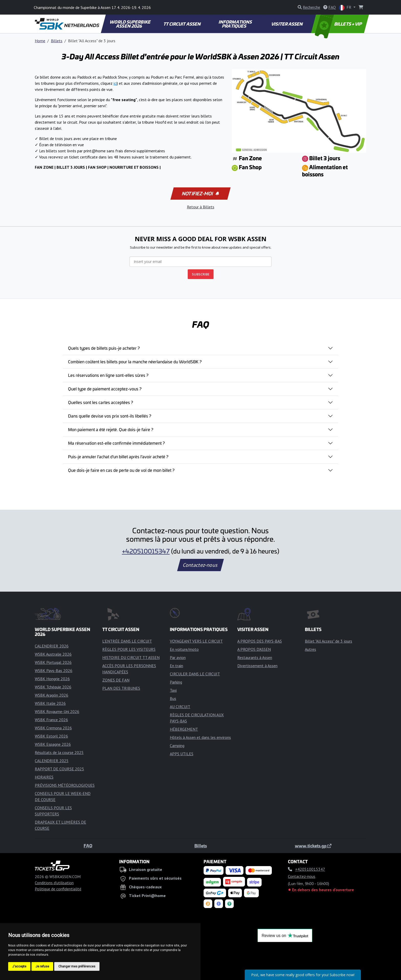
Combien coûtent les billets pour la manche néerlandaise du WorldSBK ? (135, 361)
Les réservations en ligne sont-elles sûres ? (108, 375)
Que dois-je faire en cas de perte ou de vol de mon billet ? (121, 470)
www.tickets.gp (313, 846)
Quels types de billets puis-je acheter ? (104, 348)
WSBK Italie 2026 (50, 703)
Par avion (178, 657)
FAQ (88, 846)
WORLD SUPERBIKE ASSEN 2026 (130, 24)
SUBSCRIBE (201, 274)
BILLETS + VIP (339, 24)
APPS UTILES (182, 754)
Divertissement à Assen (257, 666)
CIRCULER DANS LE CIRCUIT (195, 674)
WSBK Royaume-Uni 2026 (57, 711)
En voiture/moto (184, 649)
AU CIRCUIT (180, 707)
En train (176, 666)
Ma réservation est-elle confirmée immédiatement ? (116, 443)
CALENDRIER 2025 (52, 761)
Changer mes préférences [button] (77, 966)
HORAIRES (44, 777)
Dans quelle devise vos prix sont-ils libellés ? (110, 416)
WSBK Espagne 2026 (53, 744)
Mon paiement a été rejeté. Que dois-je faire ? (111, 429)
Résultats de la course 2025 (59, 752)
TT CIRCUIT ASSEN (182, 24)
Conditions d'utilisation (54, 883)
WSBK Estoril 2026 (51, 736)
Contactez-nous (201, 565)
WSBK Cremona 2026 (53, 728)
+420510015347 (146, 551)
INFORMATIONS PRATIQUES (235, 24)
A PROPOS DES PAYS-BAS (260, 641)
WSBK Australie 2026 (53, 654)
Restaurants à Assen (255, 657)
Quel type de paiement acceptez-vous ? (105, 389)
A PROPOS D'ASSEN (254, 649)
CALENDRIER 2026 (52, 646)
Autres (310, 649)
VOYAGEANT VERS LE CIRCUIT (196, 641)
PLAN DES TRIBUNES (121, 688)
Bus (173, 698)
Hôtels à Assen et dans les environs (200, 737)
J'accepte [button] (19, 966)
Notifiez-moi (200, 194)
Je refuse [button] (42, 966)
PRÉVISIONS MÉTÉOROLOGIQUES (65, 785)
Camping (177, 745)
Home (40, 41)
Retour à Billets (201, 207)
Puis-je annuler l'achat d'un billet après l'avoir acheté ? (118, 456)
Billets (57, 41)
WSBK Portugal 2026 (53, 662)
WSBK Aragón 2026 (52, 695)
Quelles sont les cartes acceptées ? (101, 402)
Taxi (173, 690)
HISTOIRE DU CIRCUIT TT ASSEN (131, 657)
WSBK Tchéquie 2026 (53, 687)
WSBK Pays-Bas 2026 (54, 670)
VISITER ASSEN (287, 24)
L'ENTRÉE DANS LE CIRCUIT (127, 641)
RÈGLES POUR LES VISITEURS (129, 649)
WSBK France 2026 (51, 720)
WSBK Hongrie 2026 (52, 679)
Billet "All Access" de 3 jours (328, 641)
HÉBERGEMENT (184, 729)
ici (115, 83)
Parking (176, 682)
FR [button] (346, 8)
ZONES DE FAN (116, 680)
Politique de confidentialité (58, 889)
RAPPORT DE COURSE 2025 (59, 769)
